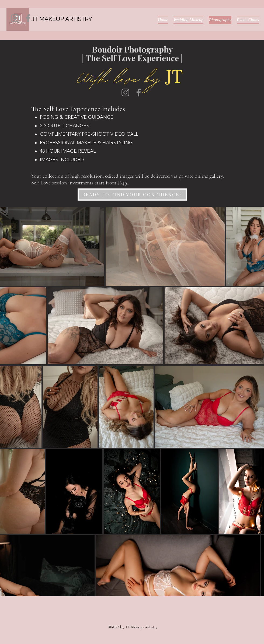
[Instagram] (15, 18)
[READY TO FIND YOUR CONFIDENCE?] (132, 195)
